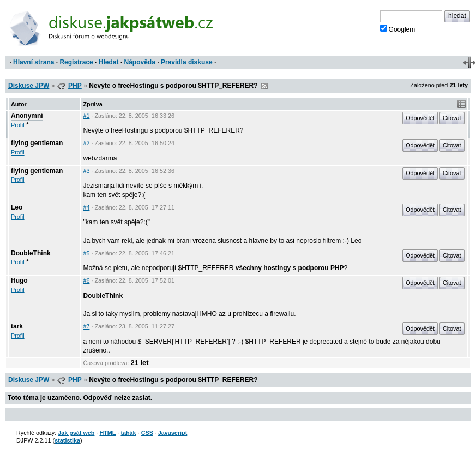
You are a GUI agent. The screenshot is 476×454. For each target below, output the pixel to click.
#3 (86, 171)
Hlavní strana (34, 62)
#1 (86, 116)
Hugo (19, 280)
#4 (86, 207)
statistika (67, 440)
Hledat (109, 62)
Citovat (452, 118)
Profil (18, 125)
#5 (86, 253)
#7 (86, 326)
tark (17, 326)
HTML (107, 433)
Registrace (76, 62)
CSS (147, 433)
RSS (264, 86)
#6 (86, 280)
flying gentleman (37, 143)
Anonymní (27, 116)
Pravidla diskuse (187, 62)
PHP (75, 86)
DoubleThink (31, 253)
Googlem (398, 29)
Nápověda (140, 62)
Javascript (173, 433)
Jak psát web (76, 433)
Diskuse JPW (29, 86)
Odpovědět (420, 118)
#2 (86, 143)
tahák (128, 433)
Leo (17, 207)
